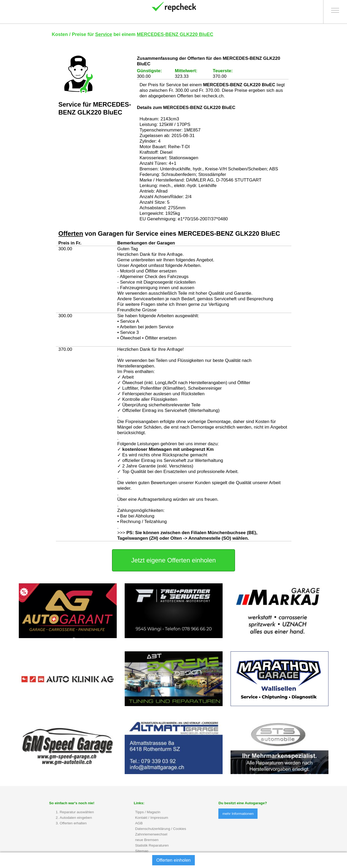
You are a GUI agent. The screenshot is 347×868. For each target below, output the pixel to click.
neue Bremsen (147, 840)
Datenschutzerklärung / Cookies (161, 829)
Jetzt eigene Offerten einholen (174, 560)
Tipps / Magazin (148, 812)
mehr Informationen (238, 814)
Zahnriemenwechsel (151, 834)
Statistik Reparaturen (152, 845)
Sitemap (142, 851)
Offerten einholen (173, 860)
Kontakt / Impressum (152, 818)
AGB (139, 823)
